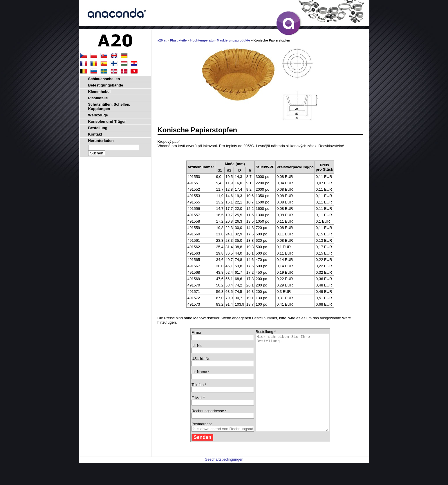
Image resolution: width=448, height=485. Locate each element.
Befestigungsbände (106, 85)
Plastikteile (178, 40)
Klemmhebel (99, 92)
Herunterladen (101, 141)
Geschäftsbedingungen (224, 478)
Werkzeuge (98, 115)
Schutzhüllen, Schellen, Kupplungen (109, 107)
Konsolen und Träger (107, 121)
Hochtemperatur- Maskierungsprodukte (220, 40)
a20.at (162, 40)
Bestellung (98, 128)
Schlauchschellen (104, 79)
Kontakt (95, 134)
